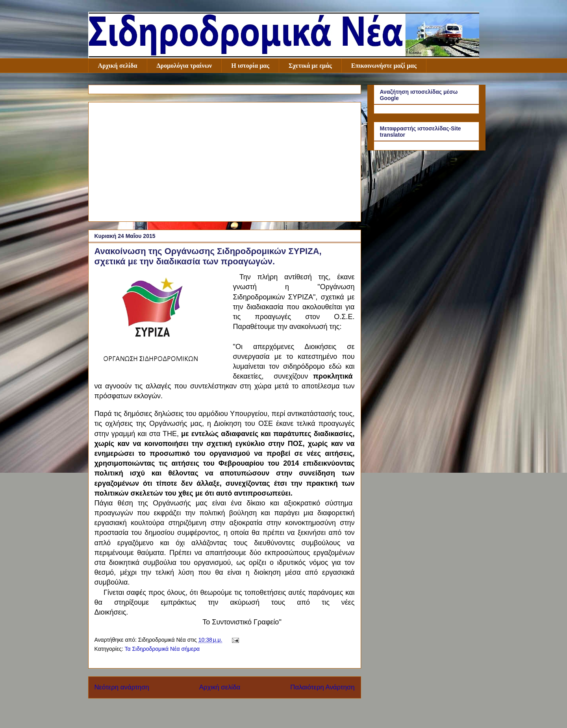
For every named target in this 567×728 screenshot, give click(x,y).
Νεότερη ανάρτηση (122, 687)
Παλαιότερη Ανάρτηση (322, 687)
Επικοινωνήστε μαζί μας (384, 66)
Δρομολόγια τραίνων (184, 66)
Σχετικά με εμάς (310, 66)
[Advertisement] (225, 160)
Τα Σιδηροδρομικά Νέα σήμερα (162, 649)
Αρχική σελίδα (118, 66)
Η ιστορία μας (250, 66)
